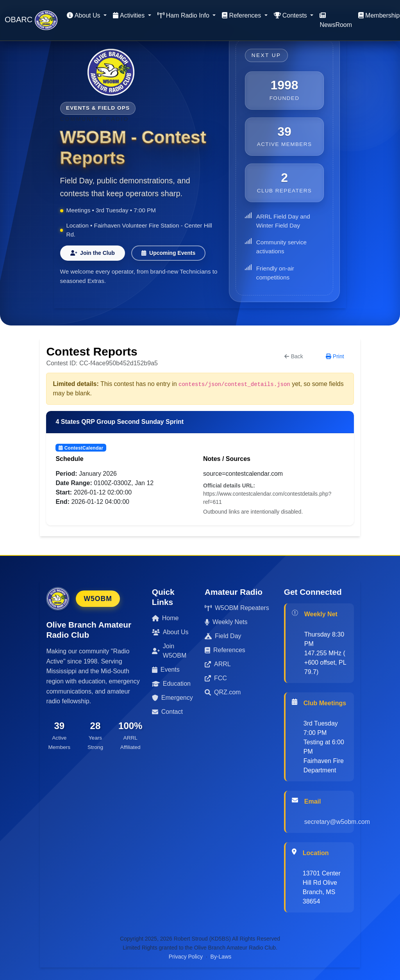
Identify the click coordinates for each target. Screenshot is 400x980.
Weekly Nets (226, 622)
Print (335, 356)
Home (165, 618)
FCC (216, 678)
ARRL (218, 664)
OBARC (31, 20)
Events (166, 670)
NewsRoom (336, 20)
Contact (167, 712)
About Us (170, 632)
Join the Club (93, 253)
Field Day (223, 636)
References (225, 650)
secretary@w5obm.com (337, 822)
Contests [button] (291, 15)
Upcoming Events (169, 253)
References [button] (242, 15)
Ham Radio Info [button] (184, 15)
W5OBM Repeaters (237, 608)
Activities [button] (130, 15)
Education (171, 684)
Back (294, 356)
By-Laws (221, 957)
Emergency (172, 698)
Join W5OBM (169, 651)
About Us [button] (84, 15)
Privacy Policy (186, 957)
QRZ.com (223, 692)
